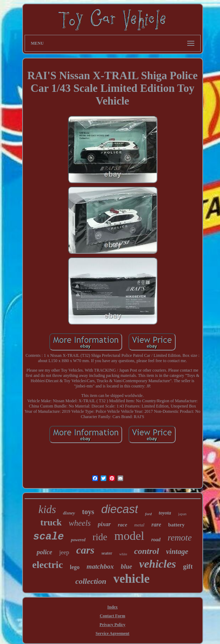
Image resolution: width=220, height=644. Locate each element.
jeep (64, 552)
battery (177, 525)
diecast (120, 509)
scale (48, 537)
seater (107, 553)
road (156, 540)
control (147, 551)
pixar (104, 524)
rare (156, 525)
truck (51, 522)
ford (148, 514)
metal (139, 525)
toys (88, 512)
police (44, 552)
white (123, 554)
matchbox (100, 566)
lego (75, 567)
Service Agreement (112, 633)
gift (188, 566)
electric (48, 565)
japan (182, 514)
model (129, 536)
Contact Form (112, 616)
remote (180, 538)
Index (112, 607)
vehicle (131, 579)
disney (69, 513)
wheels (80, 523)
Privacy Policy (113, 625)
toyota (165, 513)
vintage (177, 551)
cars (86, 550)
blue (126, 567)
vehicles (158, 564)
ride (100, 537)
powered (78, 540)
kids (47, 509)
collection (91, 581)
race (123, 525)
